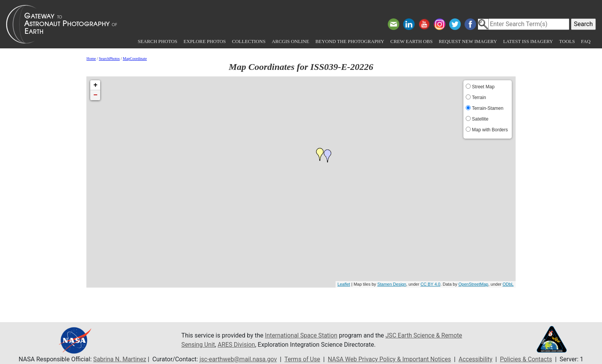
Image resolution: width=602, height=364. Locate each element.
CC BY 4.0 (430, 284)
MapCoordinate (135, 59)
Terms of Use (302, 359)
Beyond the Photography (350, 41)
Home (91, 59)
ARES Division (237, 345)
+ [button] (95, 85)
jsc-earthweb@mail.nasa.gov (237, 359)
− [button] (95, 95)
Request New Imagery (468, 41)
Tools (567, 41)
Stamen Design (392, 284)
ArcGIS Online (291, 41)
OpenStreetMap (473, 284)
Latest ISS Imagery (528, 41)
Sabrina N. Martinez (117, 359)
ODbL (508, 284)
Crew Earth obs (412, 41)
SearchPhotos (109, 59)
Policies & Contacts (529, 359)
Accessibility (478, 359)
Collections (249, 41)
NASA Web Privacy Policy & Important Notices (390, 359)
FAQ (586, 41)
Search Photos (158, 41)
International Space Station (302, 335)
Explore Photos (205, 41)
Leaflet (344, 284)
